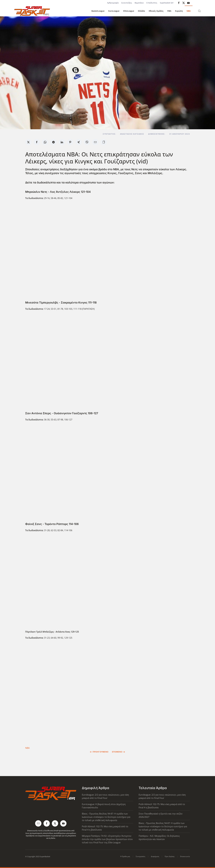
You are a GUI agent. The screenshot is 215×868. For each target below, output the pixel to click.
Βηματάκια (139, 3)
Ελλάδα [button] (141, 11)
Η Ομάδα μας (125, 856)
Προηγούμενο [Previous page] (99, 752)
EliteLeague (129, 11)
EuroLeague (114, 11)
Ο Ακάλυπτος (152, 3)
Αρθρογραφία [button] (113, 3)
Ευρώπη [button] (179, 11)
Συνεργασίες (141, 856)
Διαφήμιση (155, 856)
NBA (189, 11)
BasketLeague (98, 11)
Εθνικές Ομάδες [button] (156, 11)
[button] (199, 11)
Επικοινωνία (185, 856)
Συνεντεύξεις (127, 3)
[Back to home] (32, 11)
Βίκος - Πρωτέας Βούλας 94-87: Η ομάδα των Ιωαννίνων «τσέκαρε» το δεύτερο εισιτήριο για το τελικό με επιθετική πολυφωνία (106, 817)
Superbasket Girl (167, 3)
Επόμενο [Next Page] (119, 752)
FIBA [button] (169, 11)
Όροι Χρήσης (170, 856)
